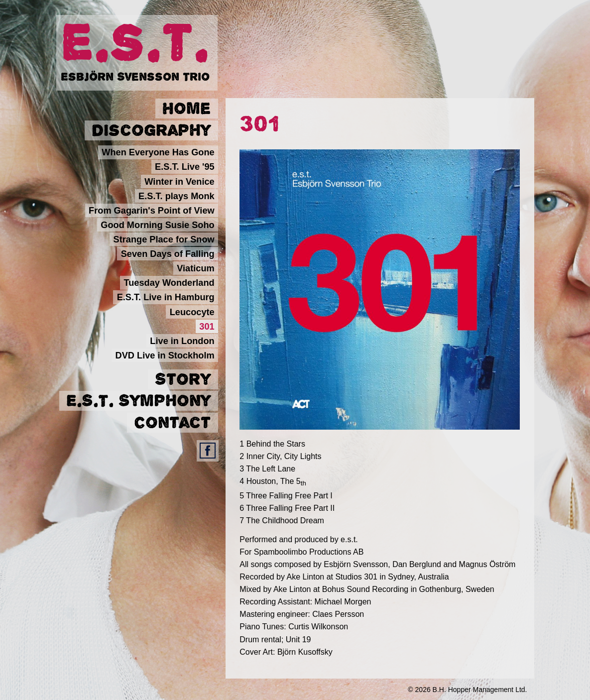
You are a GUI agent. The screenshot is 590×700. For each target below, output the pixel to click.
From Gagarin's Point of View (152, 210)
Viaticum (195, 268)
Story (183, 379)
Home (186, 109)
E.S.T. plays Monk (177, 196)
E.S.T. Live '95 (185, 167)
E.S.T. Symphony (138, 401)
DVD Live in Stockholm (165, 355)
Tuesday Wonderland (169, 283)
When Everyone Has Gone (158, 152)
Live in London (182, 341)
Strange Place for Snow (164, 239)
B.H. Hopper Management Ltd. (480, 690)
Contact (172, 423)
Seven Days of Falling (168, 254)
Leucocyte (192, 312)
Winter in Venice (179, 181)
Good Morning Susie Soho (157, 225)
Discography (151, 130)
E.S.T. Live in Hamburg (166, 297)
